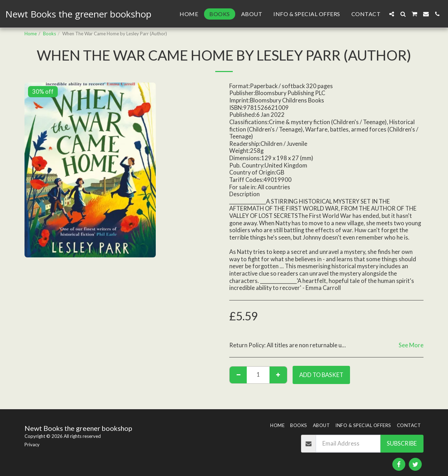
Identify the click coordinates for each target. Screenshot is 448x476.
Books (50, 34)
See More (411, 345)
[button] (392, 14)
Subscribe (402, 443)
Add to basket (321, 375)
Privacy (32, 445)
